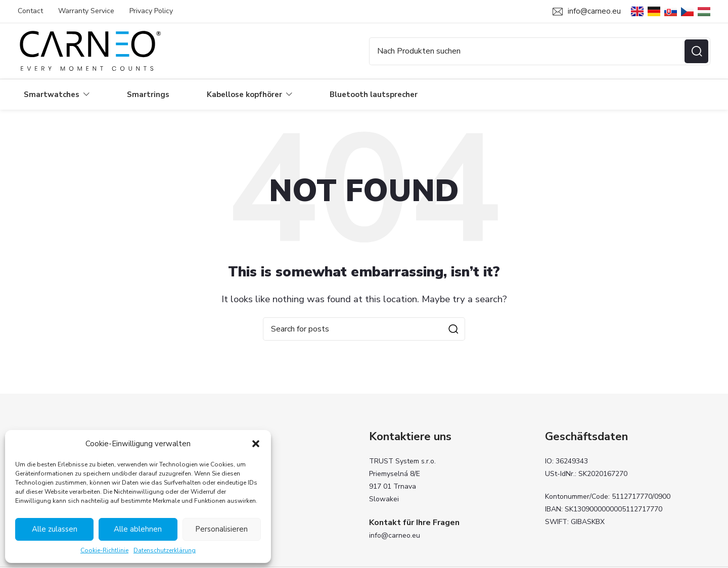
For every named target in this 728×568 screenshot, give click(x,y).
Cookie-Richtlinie (104, 550)
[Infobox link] (587, 12)
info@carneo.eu (395, 535)
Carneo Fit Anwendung (231, 515)
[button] (256, 444)
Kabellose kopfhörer (226, 480)
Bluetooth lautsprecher (231, 498)
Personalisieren (221, 529)
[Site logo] (90, 50)
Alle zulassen (55, 529)
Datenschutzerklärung (165, 550)
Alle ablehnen (138, 529)
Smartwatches (217, 463)
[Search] (540, 51)
